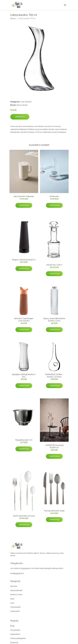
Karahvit (28, 102)
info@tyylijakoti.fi (17, 573)
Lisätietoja (20, 117)
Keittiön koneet (16, 595)
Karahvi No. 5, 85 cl (54, 265)
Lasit (22, 102)
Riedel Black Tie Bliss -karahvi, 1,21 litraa (54, 376)
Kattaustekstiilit (16, 590)
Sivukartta (14, 642)
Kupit (12, 599)
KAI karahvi (54, 196)
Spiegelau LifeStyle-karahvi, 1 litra (24, 376)
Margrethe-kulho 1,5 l (24, 440)
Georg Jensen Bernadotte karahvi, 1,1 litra (54, 320)
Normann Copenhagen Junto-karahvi (24, 320)
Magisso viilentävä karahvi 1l (24, 260)
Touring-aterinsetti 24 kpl (54, 511)
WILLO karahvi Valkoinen (24, 196)
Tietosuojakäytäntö (18, 638)
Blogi (12, 626)
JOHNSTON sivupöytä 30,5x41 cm (54, 446)
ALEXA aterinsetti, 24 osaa (24, 516)
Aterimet (14, 586)
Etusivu (13, 18)
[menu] (65, 5)
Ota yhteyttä (15, 630)
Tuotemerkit (15, 611)
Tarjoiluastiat (15, 607)
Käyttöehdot (15, 634)
